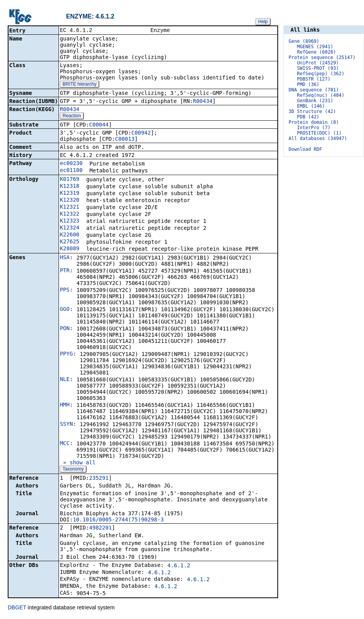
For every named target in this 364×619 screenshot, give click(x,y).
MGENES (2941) (315, 47)
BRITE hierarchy (79, 85)
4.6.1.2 (179, 566)
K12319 (70, 194)
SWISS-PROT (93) (318, 68)
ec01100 (71, 171)
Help (263, 22)
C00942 (141, 133)
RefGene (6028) (316, 52)
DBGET (17, 608)
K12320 (70, 201)
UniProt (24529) (318, 63)
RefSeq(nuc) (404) (321, 95)
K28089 (70, 249)
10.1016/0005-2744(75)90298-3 (118, 520)
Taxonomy (73, 470)
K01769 (70, 180)
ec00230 (71, 164)
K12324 (70, 228)
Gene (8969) (304, 41)
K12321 (70, 207)
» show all (78, 463)
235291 (99, 479)
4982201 (100, 528)
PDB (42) (308, 117)
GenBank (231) (315, 101)
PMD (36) (308, 84)
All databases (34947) (318, 138)
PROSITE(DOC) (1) (319, 133)
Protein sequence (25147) (322, 57)
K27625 (70, 242)
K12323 (70, 221)
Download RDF (305, 149)
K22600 (70, 235)
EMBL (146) (311, 106)
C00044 (99, 125)
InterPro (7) (314, 128)
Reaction (71, 116)
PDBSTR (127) (314, 79)
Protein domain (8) (314, 122)
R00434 (203, 102)
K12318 (70, 187)
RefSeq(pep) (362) (321, 74)
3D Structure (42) (312, 111)
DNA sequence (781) (314, 90)
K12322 (70, 214)
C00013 (125, 140)
